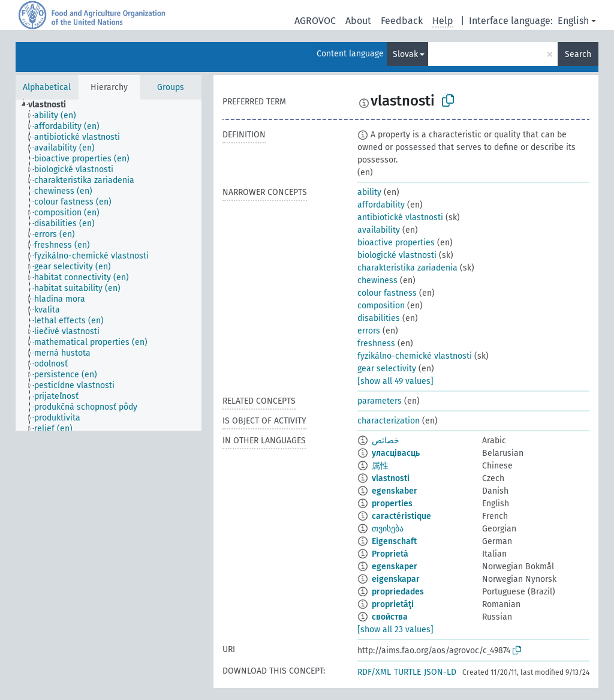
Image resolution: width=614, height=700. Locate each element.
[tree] (109, 265)
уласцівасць (396, 453)
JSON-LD (440, 672)
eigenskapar (396, 579)
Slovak (405, 54)
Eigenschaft (394, 541)
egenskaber (395, 491)
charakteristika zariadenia (407, 268)
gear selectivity (387, 369)
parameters (380, 401)
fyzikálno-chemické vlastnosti (415, 356)
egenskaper (395, 567)
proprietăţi (393, 604)
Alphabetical (47, 87)
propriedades (398, 592)
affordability (381, 205)
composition (381, 306)
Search (578, 54)
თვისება (388, 529)
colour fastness (387, 293)
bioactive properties (396, 243)
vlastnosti (391, 478)
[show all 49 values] (395, 381)
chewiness (377, 280)
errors (369, 331)
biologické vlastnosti (397, 255)
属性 (380, 466)
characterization (389, 421)
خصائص (386, 441)
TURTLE (407, 672)
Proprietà (390, 554)
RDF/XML (374, 672)
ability (369, 192)
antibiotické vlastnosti (400, 217)
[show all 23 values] (395, 630)
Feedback (402, 21)
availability (379, 230)
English (573, 21)
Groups (171, 87)
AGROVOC (315, 21)
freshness (376, 343)
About (358, 21)
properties (392, 504)
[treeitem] (52, 105)
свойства (390, 617)
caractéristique (401, 516)
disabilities (379, 318)
